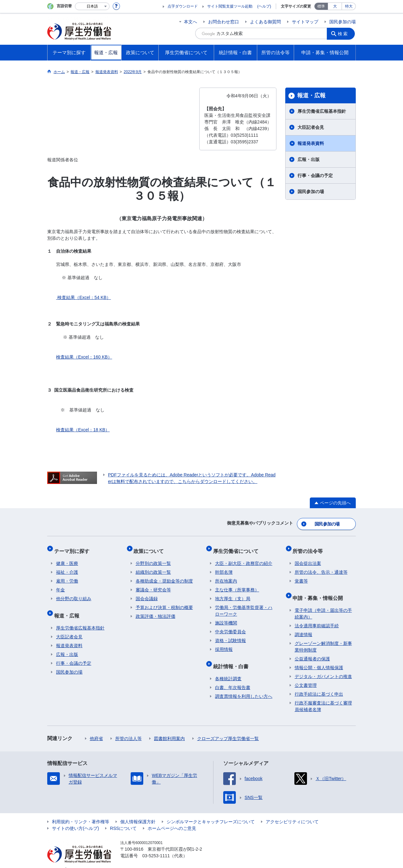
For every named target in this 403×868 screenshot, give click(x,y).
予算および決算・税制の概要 (164, 602)
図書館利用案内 (169, 729)
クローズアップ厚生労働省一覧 (228, 729)
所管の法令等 (310, 547)
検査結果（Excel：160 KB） (84, 357)
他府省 (96, 729)
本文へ (190, 22)
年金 (60, 584)
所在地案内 (226, 575)
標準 (321, 6)
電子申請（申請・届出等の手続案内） (323, 604)
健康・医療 (67, 558)
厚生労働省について (238, 547)
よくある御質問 (265, 22)
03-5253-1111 (156, 846)
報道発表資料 (311, 143)
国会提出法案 (308, 558)
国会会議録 (147, 593)
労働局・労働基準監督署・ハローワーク (244, 605)
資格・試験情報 (230, 635)
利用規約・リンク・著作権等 (81, 812)
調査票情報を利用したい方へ (244, 687)
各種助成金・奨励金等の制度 (164, 575)
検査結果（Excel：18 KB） (83, 430)
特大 (349, 6)
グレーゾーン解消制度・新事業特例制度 (323, 637)
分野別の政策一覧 (153, 558)
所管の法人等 (128, 729)
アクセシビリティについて (292, 812)
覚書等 (301, 575)
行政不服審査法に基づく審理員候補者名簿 (323, 696)
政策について (151, 547)
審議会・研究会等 (153, 584)
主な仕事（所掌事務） (237, 584)
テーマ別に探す (74, 547)
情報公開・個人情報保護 (319, 658)
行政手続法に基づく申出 (319, 684)
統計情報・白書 (233, 658)
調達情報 (304, 625)
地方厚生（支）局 (233, 593)
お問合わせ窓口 (224, 22)
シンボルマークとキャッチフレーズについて (211, 812)
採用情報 (224, 644)
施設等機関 (226, 617)
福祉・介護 (67, 566)
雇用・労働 (67, 575)
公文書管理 (306, 675)
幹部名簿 (224, 566)
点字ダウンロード (183, 6)
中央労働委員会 (230, 626)
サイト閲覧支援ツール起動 (230, 6)
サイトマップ (305, 22)
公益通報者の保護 (312, 649)
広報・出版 (309, 159)
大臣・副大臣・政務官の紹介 (244, 558)
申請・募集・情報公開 (320, 590)
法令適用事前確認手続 (317, 616)
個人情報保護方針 (138, 812)
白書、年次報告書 (233, 678)
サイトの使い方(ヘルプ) (75, 819)
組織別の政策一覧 (153, 566)
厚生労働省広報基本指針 (322, 111)
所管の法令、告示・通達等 (321, 566)
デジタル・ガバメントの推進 (323, 667)
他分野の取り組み (74, 593)
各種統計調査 (228, 669)
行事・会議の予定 (315, 175)
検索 (344, 33)
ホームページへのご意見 (172, 819)
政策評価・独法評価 (156, 611)
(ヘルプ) (264, 6)
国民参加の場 (343, 22)
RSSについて (123, 819)
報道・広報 (311, 95)
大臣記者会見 (311, 127)
